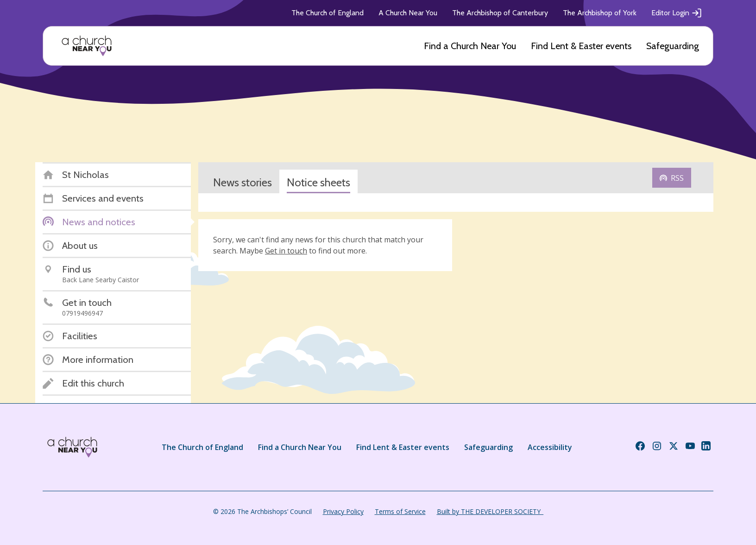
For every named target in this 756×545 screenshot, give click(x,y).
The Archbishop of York (600, 13)
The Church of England (328, 13)
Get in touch (286, 251)
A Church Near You (408, 13)
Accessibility (550, 447)
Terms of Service (400, 511)
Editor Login (677, 13)
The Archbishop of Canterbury (500, 13)
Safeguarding (673, 46)
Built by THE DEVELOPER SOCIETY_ (490, 511)
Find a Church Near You (470, 46)
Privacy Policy (343, 511)
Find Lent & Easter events (581, 46)
